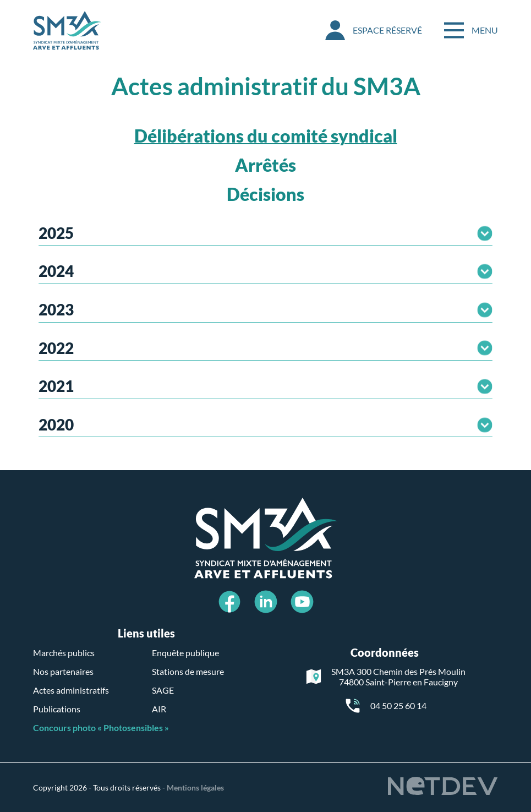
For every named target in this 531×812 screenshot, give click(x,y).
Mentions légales (195, 788)
